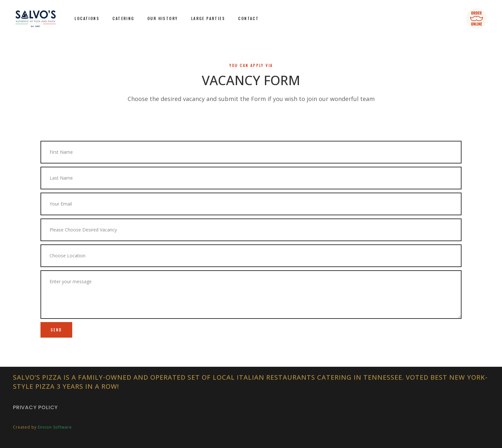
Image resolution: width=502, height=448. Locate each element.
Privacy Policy (35, 407)
